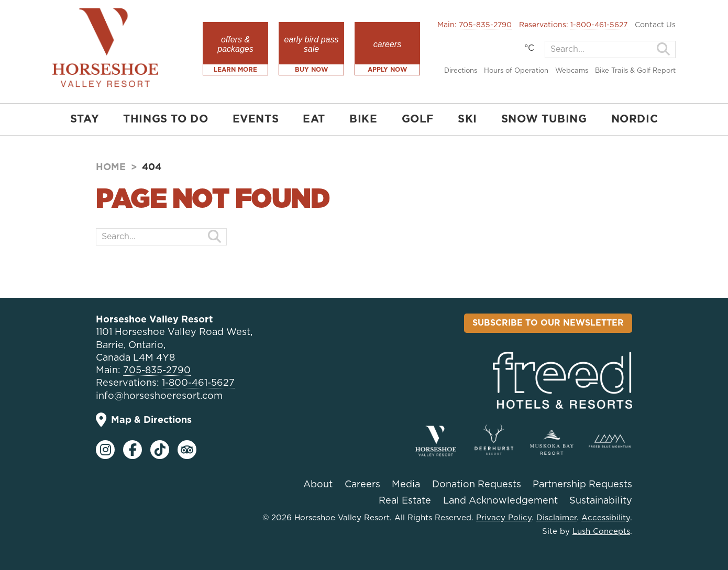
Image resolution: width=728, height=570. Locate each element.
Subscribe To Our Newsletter (548, 323)
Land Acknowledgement (500, 501)
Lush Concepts (601, 532)
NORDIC (635, 119)
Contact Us (655, 25)
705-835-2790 (485, 25)
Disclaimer (556, 518)
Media (406, 485)
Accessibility (606, 518)
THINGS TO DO (166, 119)
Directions (461, 71)
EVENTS (256, 119)
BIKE (363, 119)
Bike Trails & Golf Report (635, 71)
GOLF (418, 119)
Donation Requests (477, 485)
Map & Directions (144, 420)
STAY (85, 119)
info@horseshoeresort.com (159, 396)
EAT (314, 119)
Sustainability (601, 501)
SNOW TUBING (544, 119)
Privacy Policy (504, 518)
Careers (362, 485)
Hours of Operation (516, 71)
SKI (467, 119)
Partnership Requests (582, 485)
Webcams (572, 71)
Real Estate (405, 501)
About (318, 485)
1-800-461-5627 (599, 25)
